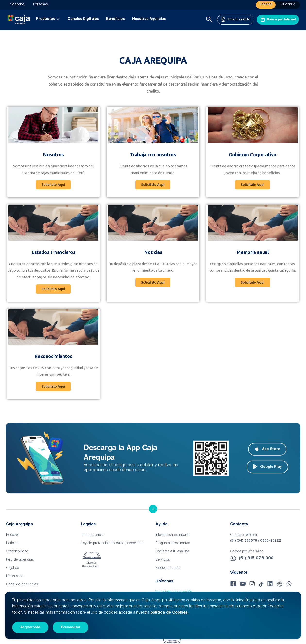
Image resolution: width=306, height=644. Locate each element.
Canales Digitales (83, 19)
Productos (48, 19)
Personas (40, 5)
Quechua (288, 5)
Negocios (17, 5)
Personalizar (71, 627)
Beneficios (115, 19)
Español (266, 5)
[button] (153, 185)
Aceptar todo (30, 627)
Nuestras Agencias (149, 19)
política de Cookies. (170, 613)
